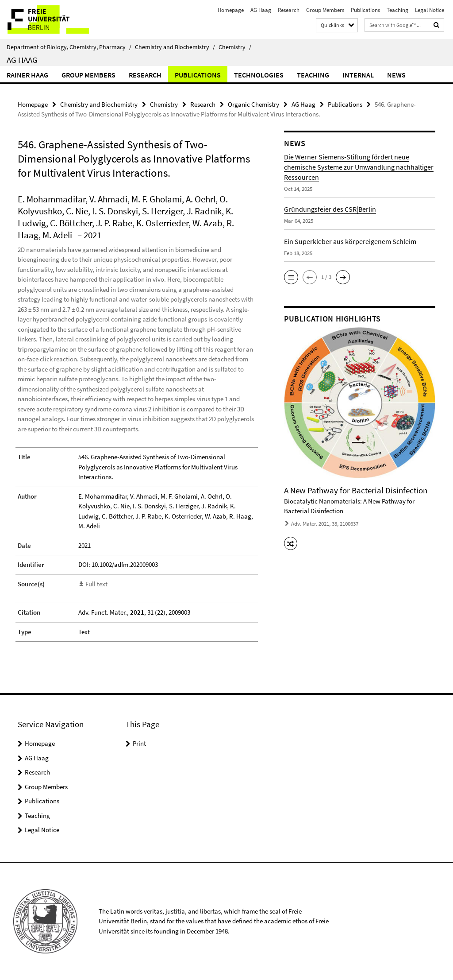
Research (289, 10)
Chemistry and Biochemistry (175, 47)
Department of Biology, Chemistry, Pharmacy (69, 47)
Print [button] (139, 743)
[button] (291, 277)
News (396, 75)
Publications (365, 10)
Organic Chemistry (253, 104)
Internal (358, 75)
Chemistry (235, 47)
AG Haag (261, 10)
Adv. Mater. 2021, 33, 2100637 (325, 524)
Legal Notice (430, 10)
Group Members (325, 10)
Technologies (259, 75)
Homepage (231, 10)
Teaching (397, 10)
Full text (96, 584)
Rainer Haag (27, 75)
